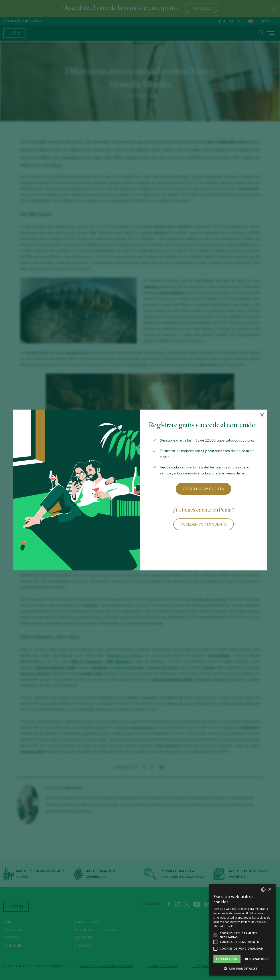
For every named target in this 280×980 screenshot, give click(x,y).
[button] (242, 969)
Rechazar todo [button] (257, 959)
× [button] (269, 889)
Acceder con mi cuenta (204, 524)
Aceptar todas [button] (227, 959)
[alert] (242, 930)
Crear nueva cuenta (203, 489)
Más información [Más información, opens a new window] (224, 926)
